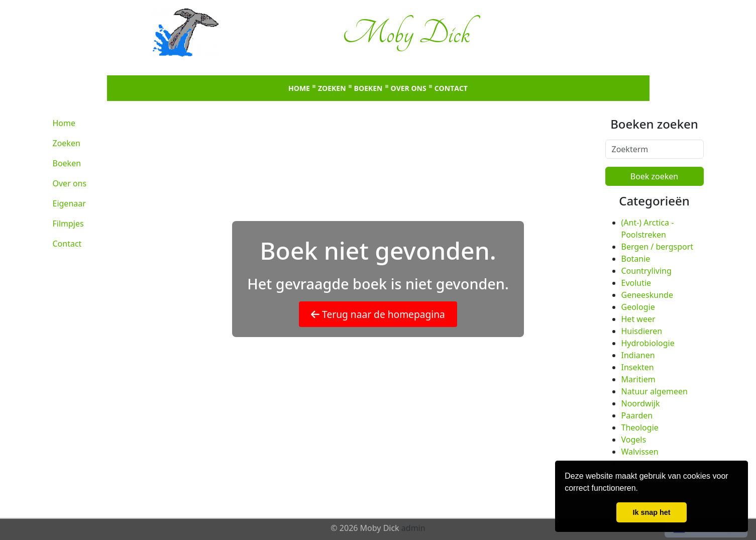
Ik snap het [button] (651, 512)
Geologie (638, 307)
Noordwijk (641, 403)
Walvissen (640, 452)
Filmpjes (68, 224)
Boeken (368, 88)
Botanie (636, 259)
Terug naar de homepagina (378, 314)
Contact (451, 88)
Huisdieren (642, 331)
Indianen (638, 355)
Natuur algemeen (655, 391)
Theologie (640, 427)
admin (413, 528)
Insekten (638, 367)
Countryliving (646, 271)
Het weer (638, 319)
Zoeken (332, 88)
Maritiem (638, 379)
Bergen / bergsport (658, 247)
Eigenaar (69, 203)
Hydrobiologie (648, 343)
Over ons (409, 88)
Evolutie (636, 283)
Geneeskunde (647, 295)
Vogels (634, 440)
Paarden (637, 415)
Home (299, 88)
